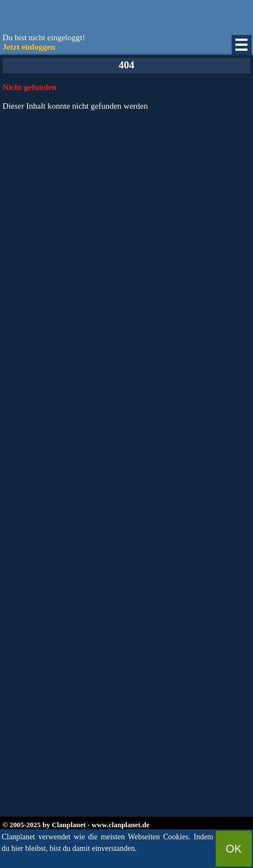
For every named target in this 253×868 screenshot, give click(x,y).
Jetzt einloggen (29, 47)
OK (234, 849)
